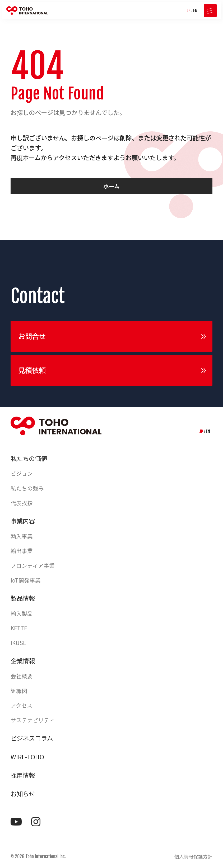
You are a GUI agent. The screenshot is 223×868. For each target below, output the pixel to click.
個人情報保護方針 (193, 857)
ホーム (111, 186)
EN (195, 11)
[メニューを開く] (210, 11)
